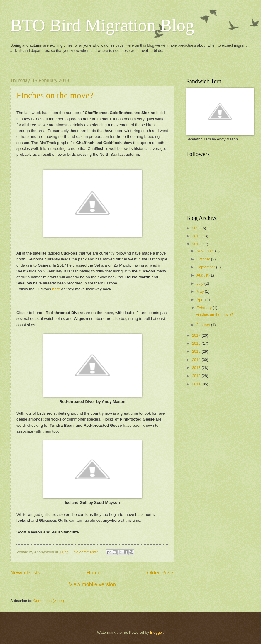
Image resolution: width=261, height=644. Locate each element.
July (200, 283)
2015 (197, 351)
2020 (197, 228)
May (201, 291)
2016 (197, 343)
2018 (197, 244)
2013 (197, 368)
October (204, 259)
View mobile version (92, 584)
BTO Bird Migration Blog (102, 25)
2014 (197, 360)
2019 (197, 236)
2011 (197, 384)
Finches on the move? (55, 95)
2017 (197, 335)
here (56, 289)
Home (94, 573)
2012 (197, 376)
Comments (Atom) (49, 601)
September (206, 267)
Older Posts (161, 573)
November (206, 251)
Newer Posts (25, 573)
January (204, 325)
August (203, 275)
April (201, 300)
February (205, 308)
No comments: (86, 552)
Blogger (157, 632)
